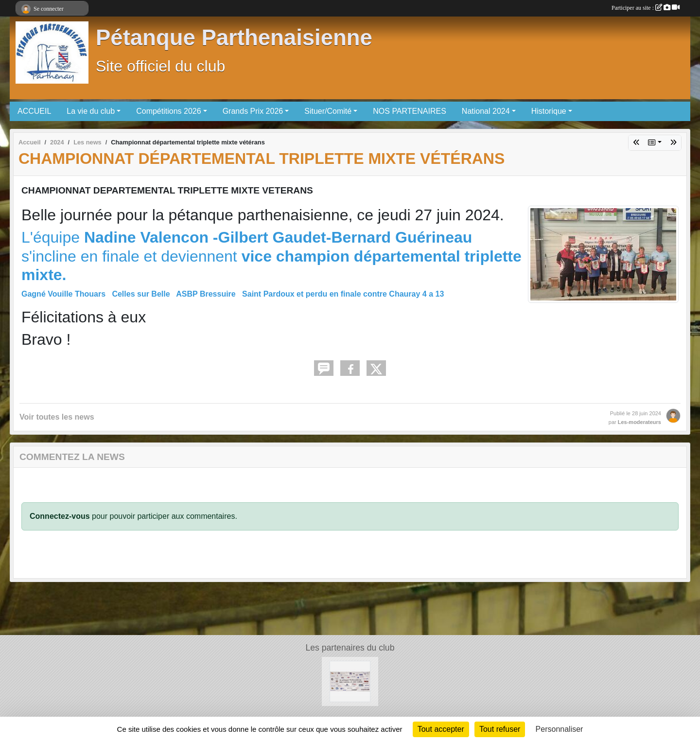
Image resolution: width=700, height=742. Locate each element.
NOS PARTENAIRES (410, 111)
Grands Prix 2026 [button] (253, 111)
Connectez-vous (60, 516)
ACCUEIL (34, 111)
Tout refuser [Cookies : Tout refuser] (500, 729)
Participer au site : (646, 8)
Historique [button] (549, 111)
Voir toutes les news (57, 417)
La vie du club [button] (91, 111)
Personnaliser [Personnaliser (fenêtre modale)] (560, 729)
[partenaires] (350, 681)
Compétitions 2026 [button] (168, 111)
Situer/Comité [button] (328, 111)
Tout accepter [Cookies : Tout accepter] (441, 729)
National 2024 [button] (486, 111)
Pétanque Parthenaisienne (234, 38)
